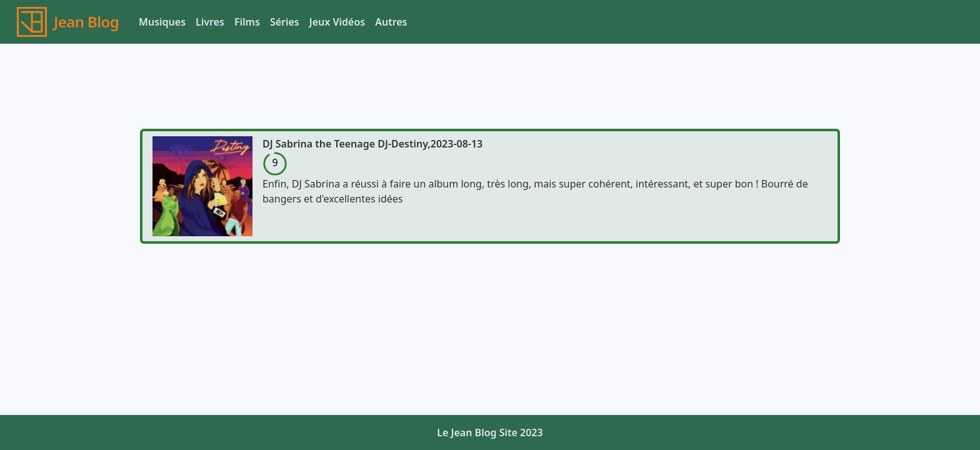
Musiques (162, 22)
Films (247, 22)
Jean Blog (86, 22)
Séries (285, 22)
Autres (391, 22)
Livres (210, 22)
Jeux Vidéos (337, 22)
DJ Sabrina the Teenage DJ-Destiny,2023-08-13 (372, 144)
